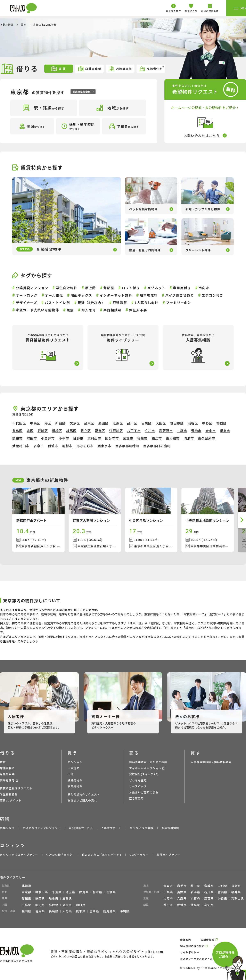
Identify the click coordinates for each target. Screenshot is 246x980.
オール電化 (54, 295)
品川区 (132, 423)
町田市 (32, 438)
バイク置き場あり (180, 295)
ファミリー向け (179, 303)
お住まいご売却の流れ (144, 792)
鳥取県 (54, 905)
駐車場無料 (149, 295)
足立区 (86, 431)
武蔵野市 (166, 431)
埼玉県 (70, 892)
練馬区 (71, 431)
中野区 (207, 423)
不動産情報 (7, 24)
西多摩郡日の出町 (157, 446)
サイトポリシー (190, 952)
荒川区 (43, 431)
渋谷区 (193, 423)
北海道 (26, 886)
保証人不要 (138, 310)
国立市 (128, 438)
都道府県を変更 (83, 92)
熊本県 (81, 911)
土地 (71, 774)
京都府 (195, 898)
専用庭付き (182, 288)
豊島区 (17, 431)
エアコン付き (213, 295)
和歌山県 (238, 898)
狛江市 (157, 438)
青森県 (168, 886)
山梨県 (168, 892)
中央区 (35, 423)
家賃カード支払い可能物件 (37, 310)
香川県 (168, 905)
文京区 (75, 423)
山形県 (222, 886)
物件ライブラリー (169, 855)
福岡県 (26, 911)
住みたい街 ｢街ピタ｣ (60, 855)
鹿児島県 (109, 911)
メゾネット (156, 288)
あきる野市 (85, 446)
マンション (75, 762)
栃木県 (97, 892)
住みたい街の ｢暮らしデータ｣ (102, 855)
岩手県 (182, 886)
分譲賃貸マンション (32, 288)
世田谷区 (177, 423)
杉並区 (222, 423)
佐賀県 (40, 911)
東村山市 (94, 438)
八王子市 (134, 431)
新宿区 (60, 423)
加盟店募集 (207, 940)
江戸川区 (116, 431)
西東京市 (104, 446)
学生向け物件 (67, 288)
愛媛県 (182, 905)
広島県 (26, 905)
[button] (242, 520)
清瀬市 (189, 438)
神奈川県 (42, 892)
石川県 (209, 892)
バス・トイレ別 (57, 303)
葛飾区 (100, 431)
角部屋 (109, 288)
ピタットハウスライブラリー (19, 855)
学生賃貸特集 (9, 794)
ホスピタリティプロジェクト (42, 828)
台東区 (89, 423)
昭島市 (225, 431)
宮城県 (209, 886)
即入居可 (89, 310)
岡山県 (40, 905)
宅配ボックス (81, 295)
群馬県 (84, 892)
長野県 (182, 892)
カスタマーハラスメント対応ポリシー (203, 959)
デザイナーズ (26, 303)
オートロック (27, 295)
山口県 (81, 905)
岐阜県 (54, 898)
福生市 (142, 438)
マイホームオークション (145, 768)
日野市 (78, 438)
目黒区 (146, 423)
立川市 (150, 431)
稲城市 (53, 446)
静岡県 (40, 898)
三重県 (67, 898)
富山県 (222, 892)
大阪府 (168, 898)
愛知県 (26, 898)
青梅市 (196, 431)
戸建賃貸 (120, 303)
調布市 (17, 438)
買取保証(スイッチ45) (144, 774)
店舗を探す (7, 828)
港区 (48, 423)
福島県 (236, 886)
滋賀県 (209, 898)
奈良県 (222, 898)
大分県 (67, 911)
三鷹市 (182, 431)
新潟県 (195, 892)
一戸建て (73, 768)
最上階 (91, 288)
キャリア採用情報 (141, 828)
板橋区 (57, 431)
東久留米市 (207, 438)
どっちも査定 (138, 780)
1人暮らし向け (147, 303)
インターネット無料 (116, 295)
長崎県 (54, 911)
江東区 (118, 423)
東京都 (26, 892)
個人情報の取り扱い (192, 946)
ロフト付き (131, 288)
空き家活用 (137, 798)
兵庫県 (182, 898)
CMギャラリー (139, 855)
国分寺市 (112, 438)
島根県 (67, 905)
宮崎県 (94, 911)
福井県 (236, 892)
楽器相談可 (112, 310)
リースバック (138, 786)
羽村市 (67, 446)
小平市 (64, 438)
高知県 (209, 905)
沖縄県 (125, 911)
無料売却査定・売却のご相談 (148, 762)
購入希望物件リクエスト (84, 794)
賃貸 (24, 24)
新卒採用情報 (170, 828)
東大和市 (173, 438)
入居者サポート (111, 828)
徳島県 (195, 905)
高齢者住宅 (152, 68)
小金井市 (48, 438)
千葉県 (57, 892)
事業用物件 (75, 786)
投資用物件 (75, 780)
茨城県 (111, 892)
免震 (70, 310)
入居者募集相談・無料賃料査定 (211, 762)
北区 (30, 431)
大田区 (161, 423)
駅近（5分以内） (91, 303)
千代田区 (19, 423)
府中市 (211, 431)
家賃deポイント (11, 800)
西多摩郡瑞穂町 (127, 446)
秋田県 (195, 886)
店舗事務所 (89, 69)
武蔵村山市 (21, 446)
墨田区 (104, 423)
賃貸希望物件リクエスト (16, 788)
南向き (204, 288)
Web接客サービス (81, 828)
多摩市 (39, 446)
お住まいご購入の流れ (82, 800)
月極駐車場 (120, 69)
